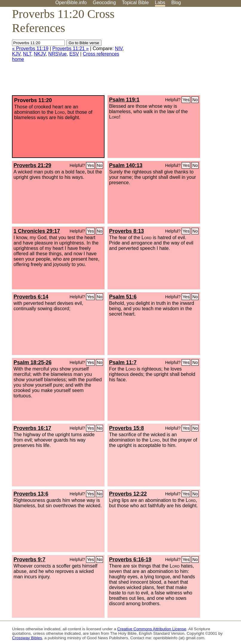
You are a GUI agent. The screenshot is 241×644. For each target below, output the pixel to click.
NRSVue (58, 54)
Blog (176, 3)
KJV (16, 54)
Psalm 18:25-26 (32, 362)
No (195, 100)
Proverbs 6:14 (31, 297)
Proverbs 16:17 (32, 428)
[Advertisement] (181, 53)
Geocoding (104, 3)
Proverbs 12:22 (128, 494)
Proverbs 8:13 (126, 231)
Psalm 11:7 (123, 362)
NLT (27, 54)
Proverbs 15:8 (126, 428)
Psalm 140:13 (126, 165)
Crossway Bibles (27, 638)
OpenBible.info (71, 3)
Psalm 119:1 (124, 100)
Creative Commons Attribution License (152, 629)
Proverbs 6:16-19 (130, 560)
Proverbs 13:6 (31, 494)
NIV (119, 49)
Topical (135, 3)
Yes (186, 100)
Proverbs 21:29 (32, 165)
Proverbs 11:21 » (70, 49)
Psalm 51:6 (123, 297)
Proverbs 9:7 (29, 560)
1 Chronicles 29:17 (37, 231)
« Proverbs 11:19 (30, 49)
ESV (74, 54)
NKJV (40, 54)
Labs (160, 3)
